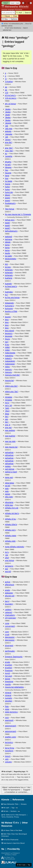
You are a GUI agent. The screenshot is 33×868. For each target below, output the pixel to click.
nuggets (8, 698)
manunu (8, 369)
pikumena (9, 502)
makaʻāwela (10, 353)
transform (9, 751)
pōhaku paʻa (10, 530)
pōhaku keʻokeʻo (12, 513)
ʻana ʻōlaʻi (9, 151)
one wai (8, 427)
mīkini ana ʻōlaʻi (12, 392)
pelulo (8, 494)
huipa (7, 187)
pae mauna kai (11, 447)
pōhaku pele (10, 541)
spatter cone (10, 737)
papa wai (9, 477)
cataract (9, 612)
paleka (8, 466)
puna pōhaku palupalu (14, 547)
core (7, 632)
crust (7, 634)
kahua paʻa (10, 220)
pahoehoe (9, 452)
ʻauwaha (9, 156)
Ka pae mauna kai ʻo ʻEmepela (18, 214)
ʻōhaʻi (7, 411)
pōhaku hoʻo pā (12, 508)
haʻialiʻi (8, 165)
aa (6, 87)
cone (7, 623)
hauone (8, 173)
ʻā (6, 79)
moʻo (7, 403)
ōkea (7, 414)
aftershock (10, 585)
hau (7, 170)
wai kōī (8, 571)
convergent (10, 626)
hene (7, 176)
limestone (9, 681)
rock (7, 717)
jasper (8, 679)
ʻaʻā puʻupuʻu (11, 98)
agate (7, 590)
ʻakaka (8, 109)
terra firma (10, 748)
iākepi (7, 195)
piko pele (9, 497)
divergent (9, 645)
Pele (7, 706)
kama (7, 245)
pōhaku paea (11, 536)
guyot (7, 673)
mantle (8, 684)
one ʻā (8, 425)
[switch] (24, 3)
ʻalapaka (9, 134)
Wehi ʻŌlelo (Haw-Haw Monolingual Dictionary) (14, 835)
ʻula (6, 555)
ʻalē (6, 137)
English (18, 3)
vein (7, 759)
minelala (8, 397)
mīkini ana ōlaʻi (11, 386)
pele (7, 488)
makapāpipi (10, 361)
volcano (8, 762)
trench (8, 756)
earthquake (10, 651)
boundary (9, 604)
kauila (7, 253)
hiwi (7, 178)
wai (6, 569)
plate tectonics (11, 712)
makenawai (10, 364)
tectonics (9, 742)
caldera (8, 609)
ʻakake (8, 112)
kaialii (7, 223)
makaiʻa (8, 358)
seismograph (11, 726)
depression (10, 637)
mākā (7, 347)
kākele (8, 242)
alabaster (9, 593)
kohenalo (9, 270)
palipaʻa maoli (11, 472)
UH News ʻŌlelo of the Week (12, 830)
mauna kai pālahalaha (14, 687)
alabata (8, 131)
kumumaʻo (9, 306)
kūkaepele (9, 303)
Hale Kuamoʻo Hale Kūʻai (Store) (13, 843)
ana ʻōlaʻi (9, 148)
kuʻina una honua (12, 297)
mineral (8, 693)
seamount (9, 720)
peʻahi (8, 486)
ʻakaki (7, 115)
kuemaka (9, 292)
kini (6, 264)
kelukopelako (11, 259)
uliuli (7, 558)
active (8, 582)
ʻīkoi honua (10, 209)
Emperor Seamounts (14, 657)
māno (7, 367)
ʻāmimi (8, 140)
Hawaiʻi (13, 3)
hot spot (8, 676)
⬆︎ (24, 865)
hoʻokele (9, 181)
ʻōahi (7, 408)
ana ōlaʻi (9, 142)
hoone (8, 184)
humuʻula (9, 192)
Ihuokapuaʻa (10, 203)
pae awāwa (10, 430)
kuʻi (6, 295)
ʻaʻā (7, 93)
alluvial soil (10, 596)
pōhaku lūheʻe (11, 524)
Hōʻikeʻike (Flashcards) (10, 840)
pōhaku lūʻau (10, 519)
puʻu (7, 552)
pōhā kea (9, 505)
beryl (7, 601)
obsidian (9, 701)
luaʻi (7, 342)
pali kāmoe (10, 469)
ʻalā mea (9, 128)
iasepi (7, 198)
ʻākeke (8, 117)
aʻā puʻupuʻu (10, 95)
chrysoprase (10, 618)
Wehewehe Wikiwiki (15, 7)
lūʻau (7, 344)
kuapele (8, 284)
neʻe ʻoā (8, 405)
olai (6, 419)
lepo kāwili (9, 331)
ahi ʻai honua (10, 104)
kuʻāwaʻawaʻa (11, 286)
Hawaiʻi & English (6, 3)
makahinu (9, 356)
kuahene (9, 278)
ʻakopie (8, 123)
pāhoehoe (9, 455)
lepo (7, 320)
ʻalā (6, 126)
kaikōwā (8, 237)
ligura (7, 339)
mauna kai (9, 380)
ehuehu (8, 162)
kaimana (9, 239)
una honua (9, 560)
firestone (9, 670)
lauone (8, 317)
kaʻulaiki (8, 256)
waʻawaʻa (9, 566)
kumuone (9, 308)
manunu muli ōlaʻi (12, 375)
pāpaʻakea (9, 483)
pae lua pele (10, 441)
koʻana (8, 267)
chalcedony (10, 615)
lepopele (9, 336)
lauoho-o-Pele (11, 311)
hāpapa (8, 167)
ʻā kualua (9, 81)
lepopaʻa (9, 333)
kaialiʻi (8, 228)
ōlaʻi (7, 416)
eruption (8, 665)
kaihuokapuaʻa (11, 231)
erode (7, 662)
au (6, 153)
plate (7, 709)
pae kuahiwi (10, 436)
